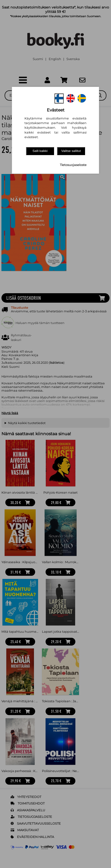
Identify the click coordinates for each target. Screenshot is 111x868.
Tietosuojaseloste (73, 165)
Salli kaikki (40, 151)
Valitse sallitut (71, 151)
